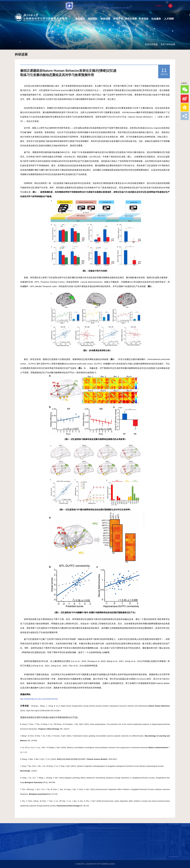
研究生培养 (131, 19)
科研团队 (93, 19)
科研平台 (118, 19)
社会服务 (156, 19)
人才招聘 (169, 19)
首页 (163, 44)
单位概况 (80, 19)
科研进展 (105, 19)
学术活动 (144, 19)
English (159, 6)
